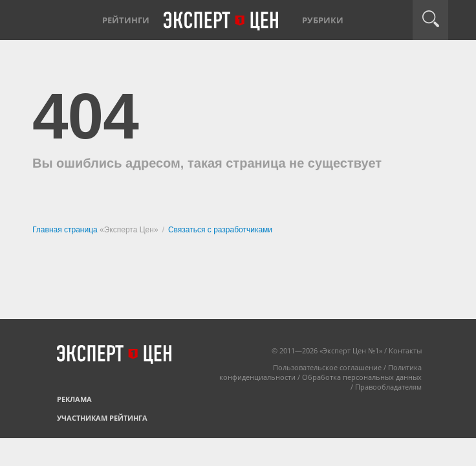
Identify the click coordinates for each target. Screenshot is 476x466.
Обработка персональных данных (362, 377)
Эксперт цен (222, 21)
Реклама (74, 399)
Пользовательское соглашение (327, 367)
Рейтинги (126, 20)
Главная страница (66, 230)
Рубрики (323, 20)
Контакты (405, 350)
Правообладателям (388, 387)
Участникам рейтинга (102, 418)
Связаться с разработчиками (220, 230)
